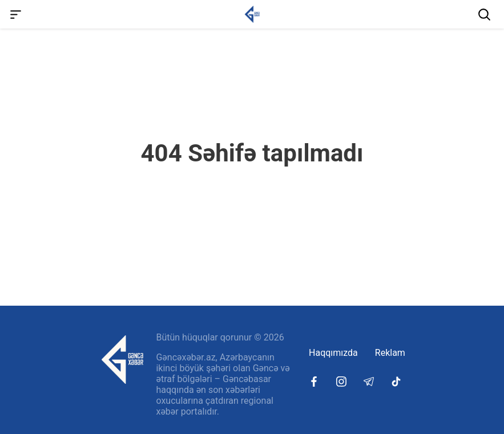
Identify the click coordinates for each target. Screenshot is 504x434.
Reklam (390, 353)
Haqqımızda (333, 353)
